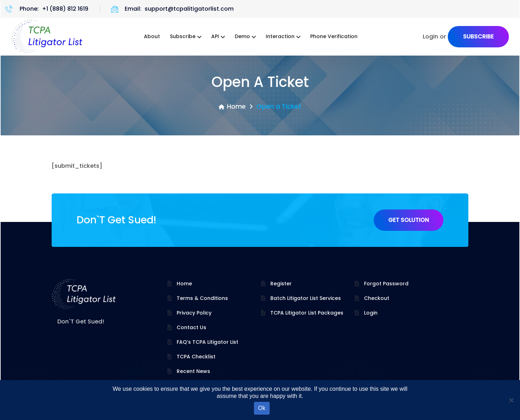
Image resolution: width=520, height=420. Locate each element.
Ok (262, 408)
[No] (511, 400)
